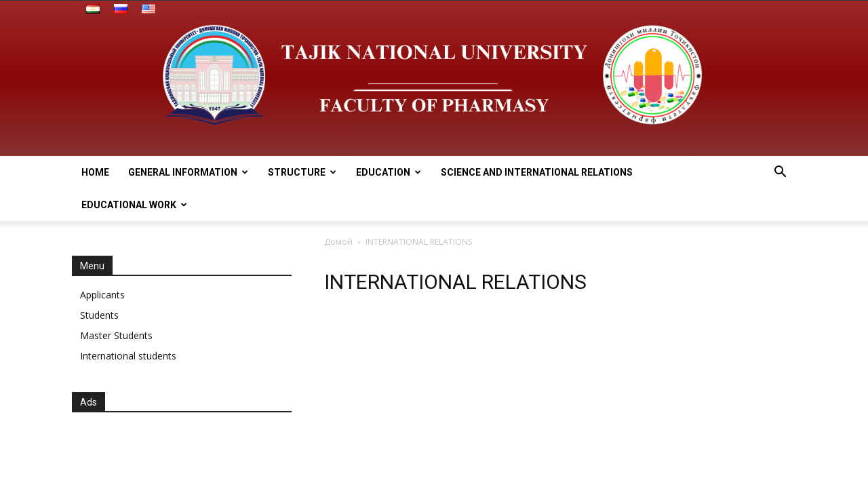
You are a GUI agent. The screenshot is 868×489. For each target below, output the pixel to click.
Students (99, 315)
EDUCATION (389, 172)
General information (188, 172)
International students (128, 356)
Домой (338, 242)
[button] (780, 173)
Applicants (102, 295)
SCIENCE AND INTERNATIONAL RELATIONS (537, 172)
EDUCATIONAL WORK (134, 205)
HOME (95, 172)
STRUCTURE (302, 172)
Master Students (116, 335)
